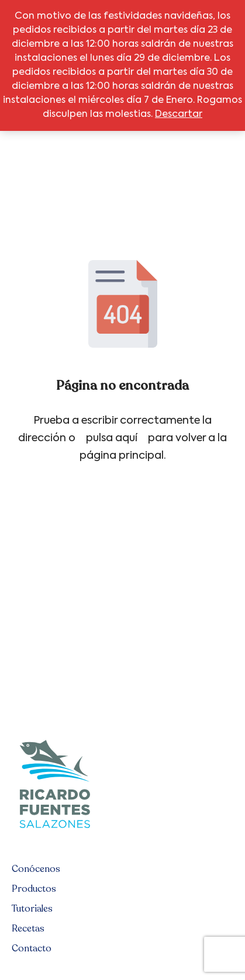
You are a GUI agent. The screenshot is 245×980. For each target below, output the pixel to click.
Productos (34, 889)
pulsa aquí (112, 438)
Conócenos (36, 869)
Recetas (28, 929)
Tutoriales (32, 909)
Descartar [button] (179, 115)
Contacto (32, 948)
